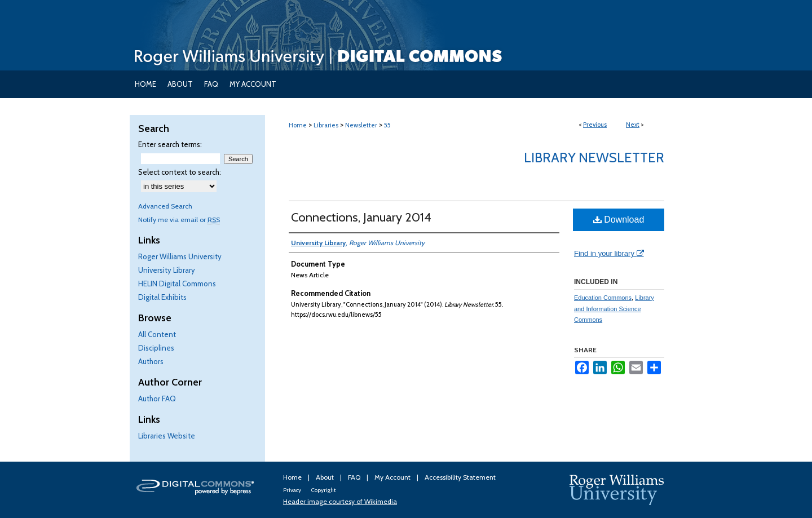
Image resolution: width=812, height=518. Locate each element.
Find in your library (609, 253)
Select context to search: (180, 172)
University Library (167, 270)
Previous (595, 125)
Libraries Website (167, 436)
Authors (151, 361)
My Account (393, 477)
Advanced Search (165, 206)
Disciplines (156, 348)
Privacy (293, 490)
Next (633, 125)
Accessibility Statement (460, 477)
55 (387, 125)
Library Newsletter (594, 158)
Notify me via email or (179, 220)
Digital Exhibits (162, 297)
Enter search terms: (170, 144)
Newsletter (361, 125)
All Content (157, 334)
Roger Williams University (180, 256)
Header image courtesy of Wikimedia (340, 501)
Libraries (326, 125)
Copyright (323, 490)
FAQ (355, 477)
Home (298, 125)
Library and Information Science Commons (614, 309)
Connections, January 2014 (361, 217)
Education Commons (603, 298)
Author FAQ (157, 399)
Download (619, 220)
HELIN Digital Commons (177, 284)
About (326, 477)
